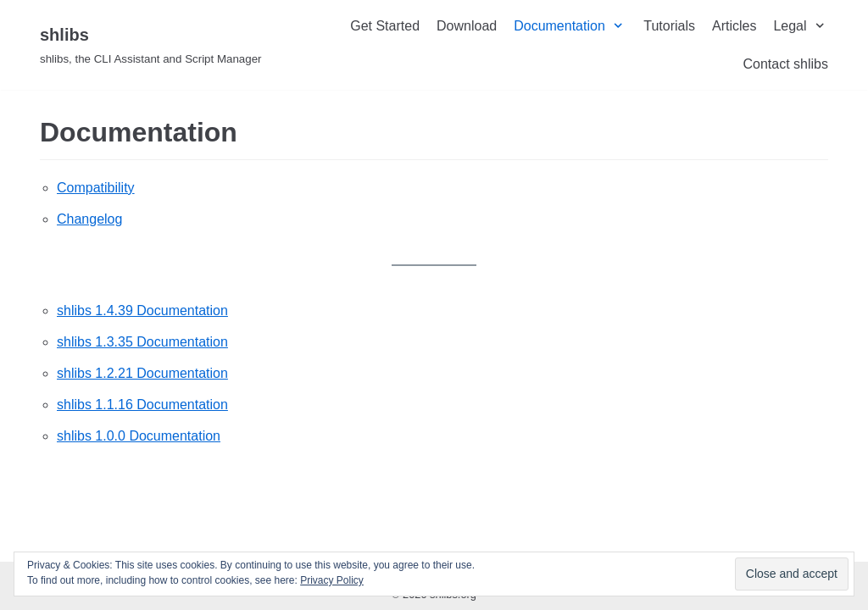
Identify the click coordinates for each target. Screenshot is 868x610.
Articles (734, 26)
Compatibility (96, 188)
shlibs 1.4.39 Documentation (142, 311)
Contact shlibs (785, 64)
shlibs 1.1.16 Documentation (142, 405)
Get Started (385, 26)
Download (467, 26)
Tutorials (669, 26)
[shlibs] (151, 45)
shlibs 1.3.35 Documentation (142, 342)
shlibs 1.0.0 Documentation (139, 436)
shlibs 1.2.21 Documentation (142, 373)
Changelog (89, 219)
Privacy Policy (332, 580)
